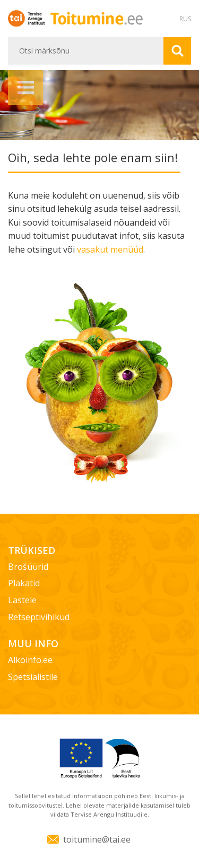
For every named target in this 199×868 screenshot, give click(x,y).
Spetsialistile (33, 677)
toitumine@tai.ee (97, 839)
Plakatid (24, 583)
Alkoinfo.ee (30, 660)
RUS (185, 19)
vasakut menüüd (110, 249)
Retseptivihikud (39, 617)
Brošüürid (28, 567)
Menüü (25, 87)
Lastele (22, 600)
